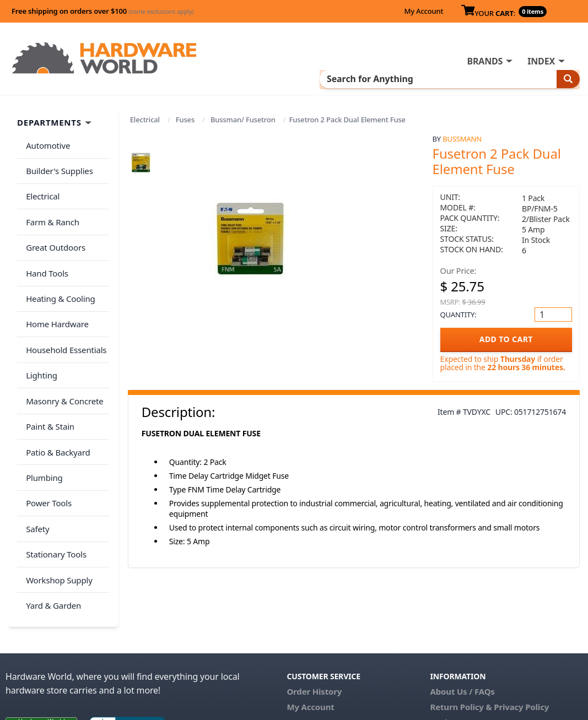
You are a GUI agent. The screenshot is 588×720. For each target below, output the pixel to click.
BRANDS (253, 61)
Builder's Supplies (57, 151)
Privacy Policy (521, 628)
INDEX (310, 61)
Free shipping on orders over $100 (103, 11)
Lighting (39, 325)
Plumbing (42, 412)
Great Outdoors (53, 216)
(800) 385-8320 (315, 659)
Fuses (185, 106)
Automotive (46, 129)
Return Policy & (461, 628)
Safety (35, 456)
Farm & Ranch (50, 194)
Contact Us (309, 643)
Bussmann (462, 125)
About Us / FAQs (463, 613)
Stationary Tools (54, 478)
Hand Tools (45, 238)
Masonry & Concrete (62, 347)
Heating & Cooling (58, 260)
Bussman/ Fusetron (243, 106)
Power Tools (47, 434)
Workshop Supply (57, 499)
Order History (314, 613)
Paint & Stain (48, 369)
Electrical (145, 106)
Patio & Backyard (56, 391)
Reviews (447, 643)
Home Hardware (55, 281)
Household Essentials (64, 304)
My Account (424, 11)
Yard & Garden (51, 521)
